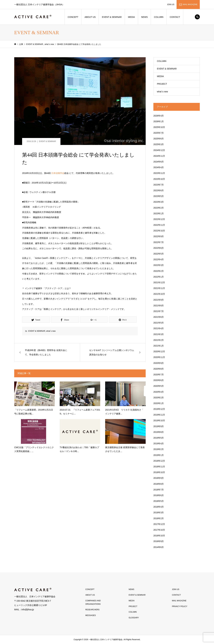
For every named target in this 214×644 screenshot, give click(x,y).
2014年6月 (159, 547)
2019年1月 (159, 455)
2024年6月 (159, 162)
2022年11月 (159, 225)
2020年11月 (159, 357)
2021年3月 (159, 334)
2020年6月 (159, 380)
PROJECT (162, 84)
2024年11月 (159, 156)
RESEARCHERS (92, 610)
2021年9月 (159, 300)
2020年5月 (159, 386)
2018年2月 (159, 518)
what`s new (51, 331)
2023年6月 (159, 190)
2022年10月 (159, 231)
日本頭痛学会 (58, 173)
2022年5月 (159, 254)
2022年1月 (159, 277)
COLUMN (159, 17)
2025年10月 (159, 127)
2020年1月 (159, 403)
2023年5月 (159, 196)
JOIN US (171, 4)
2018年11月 (159, 467)
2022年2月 (159, 271)
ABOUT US (90, 17)
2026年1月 (159, 121)
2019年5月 (159, 438)
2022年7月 (159, 242)
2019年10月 (159, 420)
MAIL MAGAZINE (190, 4)
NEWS (144, 17)
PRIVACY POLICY (180, 606)
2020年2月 (159, 398)
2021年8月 (159, 306)
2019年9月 (159, 426)
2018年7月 (159, 490)
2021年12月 (159, 282)
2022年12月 (159, 219)
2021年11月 (159, 288)
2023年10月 (159, 179)
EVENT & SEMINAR (112, 17)
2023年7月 (159, 185)
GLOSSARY (134, 618)
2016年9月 (159, 541)
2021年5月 (159, 323)
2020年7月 (159, 375)
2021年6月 (159, 317)
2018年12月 (159, 461)
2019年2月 (159, 449)
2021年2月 (159, 340)
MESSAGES (91, 615)
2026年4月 (159, 116)
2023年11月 (159, 173)
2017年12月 (159, 524)
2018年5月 (159, 501)
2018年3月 (159, 513)
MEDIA (131, 17)
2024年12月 (159, 150)
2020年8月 (159, 369)
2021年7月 (159, 311)
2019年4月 (159, 444)
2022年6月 (159, 248)
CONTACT (175, 17)
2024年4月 (159, 167)
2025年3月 (159, 144)
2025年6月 (159, 139)
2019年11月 (159, 415)
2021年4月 (159, 328)
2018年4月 (159, 507)
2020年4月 (159, 392)
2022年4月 (159, 259)
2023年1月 (159, 213)
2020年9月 (159, 363)
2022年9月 (159, 236)
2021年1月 (159, 346)
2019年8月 (159, 432)
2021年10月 (159, 294)
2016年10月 (159, 536)
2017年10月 (159, 530)
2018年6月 (159, 495)
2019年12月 (159, 409)
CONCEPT (73, 17)
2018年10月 (159, 472)
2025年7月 (159, 133)
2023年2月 (159, 208)
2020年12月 (159, 351)
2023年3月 (159, 202)
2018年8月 (159, 484)
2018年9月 (159, 478)
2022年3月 (159, 265)
